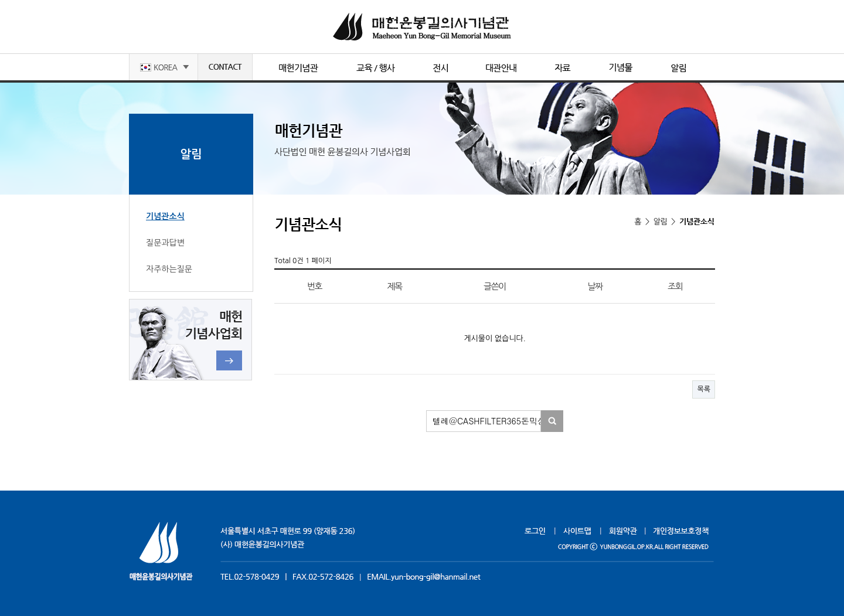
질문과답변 (165, 243)
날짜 (595, 286)
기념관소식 (165, 216)
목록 (704, 389)
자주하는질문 (169, 269)
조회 (675, 286)
